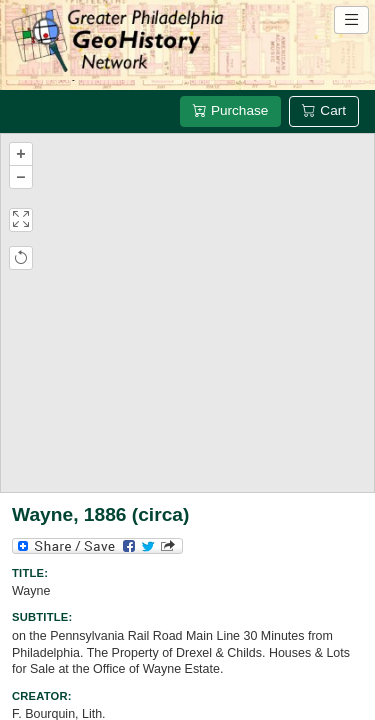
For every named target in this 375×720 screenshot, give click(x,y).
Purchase (230, 110)
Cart (324, 110)
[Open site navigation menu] (351, 20)
